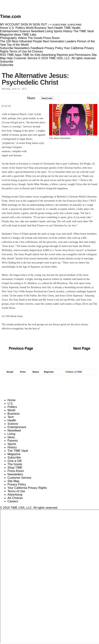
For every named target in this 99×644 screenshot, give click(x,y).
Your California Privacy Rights (27, 488)
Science (13, 424)
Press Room (16, 471)
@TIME (78, 372)
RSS (3, 55)
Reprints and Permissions (74, 55)
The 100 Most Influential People (21, 41)
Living (11, 434)
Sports (12, 444)
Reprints (47, 372)
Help (10, 58)
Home (11, 400)
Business (14, 414)
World (11, 410)
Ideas (11, 437)
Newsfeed (14, 430)
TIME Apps (14, 55)
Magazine (14, 454)
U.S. (10, 404)
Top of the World (18, 45)
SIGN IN (26, 24)
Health (12, 420)
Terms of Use (18, 51)
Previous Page (21, 348)
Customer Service (25, 58)
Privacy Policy (54, 48)
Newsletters (22, 48)
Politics (12, 407)
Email (8, 372)
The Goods (15, 464)
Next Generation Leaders (59, 41)
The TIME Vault (18, 451)
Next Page (82, 348)
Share (31, 98)
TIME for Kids (31, 55)
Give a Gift (15, 461)
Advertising (48, 55)
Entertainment (17, 427)
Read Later (47, 98)
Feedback (37, 48)
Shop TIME (15, 468)
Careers (13, 501)
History (12, 447)
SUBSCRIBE (60, 25)
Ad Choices (37, 51)
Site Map (13, 481)
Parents (13, 441)
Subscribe (7, 48)
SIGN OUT (40, 24)
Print (21, 372)
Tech (11, 417)
